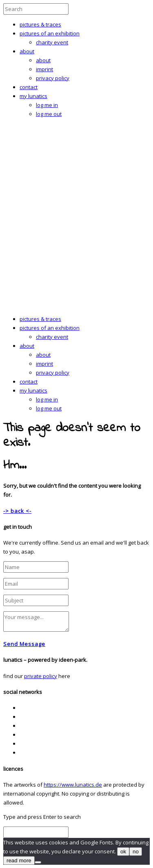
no (136, 852)
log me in (47, 105)
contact (29, 87)
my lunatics (33, 96)
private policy (41, 676)
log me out (49, 114)
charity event (52, 42)
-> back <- (17, 511)
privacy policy (53, 78)
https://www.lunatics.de (73, 785)
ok (123, 852)
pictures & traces (40, 24)
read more (19, 860)
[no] (38, 862)
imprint (44, 69)
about (27, 51)
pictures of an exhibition (50, 33)
